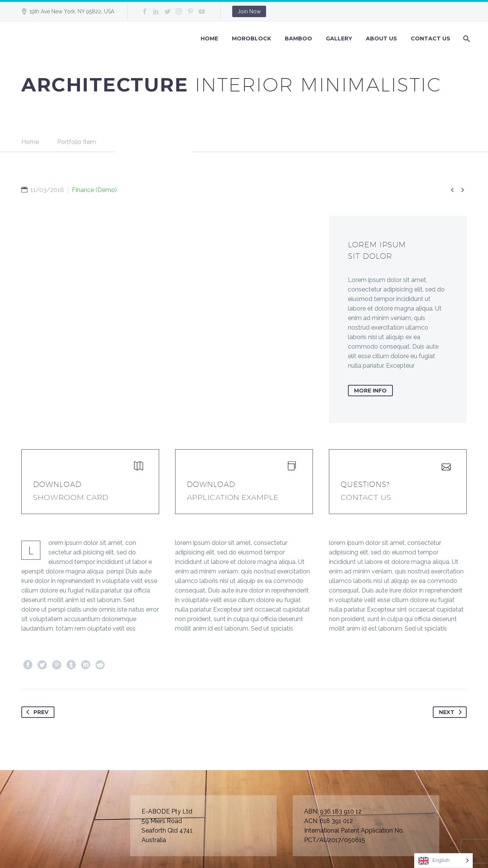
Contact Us (431, 38)
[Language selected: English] (443, 861)
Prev (36, 712)
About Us (381, 38)
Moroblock (251, 38)
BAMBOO (298, 38)
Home (209, 38)
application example (233, 497)
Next (452, 712)
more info (370, 391)
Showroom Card (71, 497)
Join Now (249, 11)
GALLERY (339, 38)
